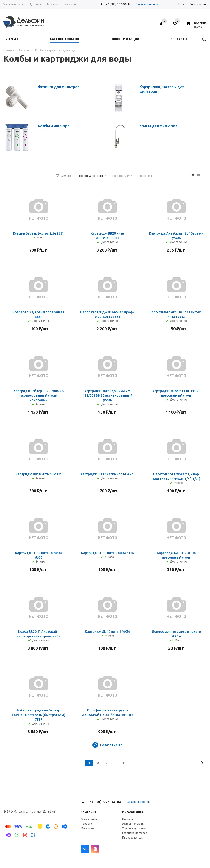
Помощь (128, 819)
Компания (88, 812)
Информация (133, 812)
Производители (133, 838)
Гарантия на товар (135, 833)
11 (124, 763)
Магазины (87, 828)
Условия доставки (134, 828)
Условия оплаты (133, 824)
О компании (89, 819)
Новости (86, 824)
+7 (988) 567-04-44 (118, 4)
